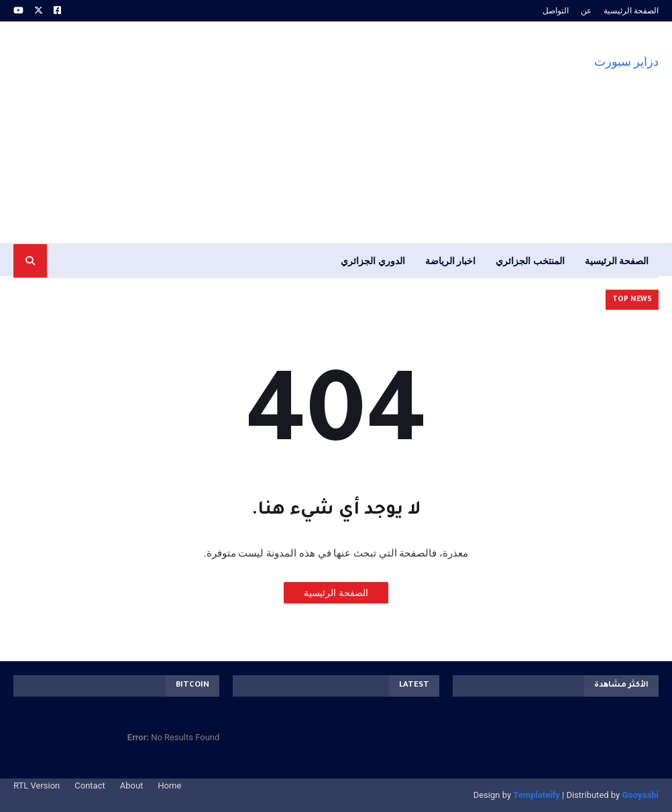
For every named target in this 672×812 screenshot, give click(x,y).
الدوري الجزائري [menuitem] (373, 261)
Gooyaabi (640, 795)
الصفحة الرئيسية (631, 11)
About (132, 786)
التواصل (556, 11)
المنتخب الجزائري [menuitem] (530, 261)
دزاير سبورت (626, 61)
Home (169, 786)
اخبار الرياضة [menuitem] (450, 261)
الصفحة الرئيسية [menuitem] (617, 261)
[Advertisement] (258, 132)
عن (586, 11)
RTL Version (37, 786)
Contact (90, 786)
